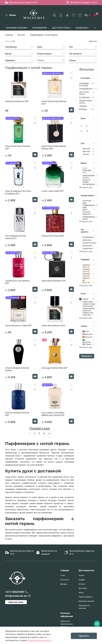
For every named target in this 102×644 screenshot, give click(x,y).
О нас (63, 575)
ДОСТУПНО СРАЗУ (62, 28)
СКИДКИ (83, 106)
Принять (84, 636)
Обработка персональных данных (67, 624)
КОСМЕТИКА (83, 28)
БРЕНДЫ (83, 109)
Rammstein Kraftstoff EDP (54, 281)
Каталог (21, 35)
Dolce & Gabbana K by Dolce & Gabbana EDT (18, 192)
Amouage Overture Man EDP (55, 368)
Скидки (82, 580)
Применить (87, 356)
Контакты (65, 580)
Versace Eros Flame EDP (53, 236)
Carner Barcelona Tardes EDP (18, 326)
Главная (9, 35)
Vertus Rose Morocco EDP (17, 101)
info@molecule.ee (16, 596)
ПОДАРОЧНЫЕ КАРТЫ (86, 102)
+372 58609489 (15, 592)
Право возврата (86, 597)
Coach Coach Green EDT (53, 191)
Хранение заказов (86, 601)
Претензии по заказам (84, 607)
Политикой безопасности (39, 640)
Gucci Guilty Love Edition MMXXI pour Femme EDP (53, 414)
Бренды (64, 584)
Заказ (81, 593)
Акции (81, 575)
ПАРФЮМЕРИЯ (41, 28)
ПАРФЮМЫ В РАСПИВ (17, 28)
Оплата (82, 584)
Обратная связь (16, 602)
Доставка (83, 588)
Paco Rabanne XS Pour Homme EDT (16, 237)
